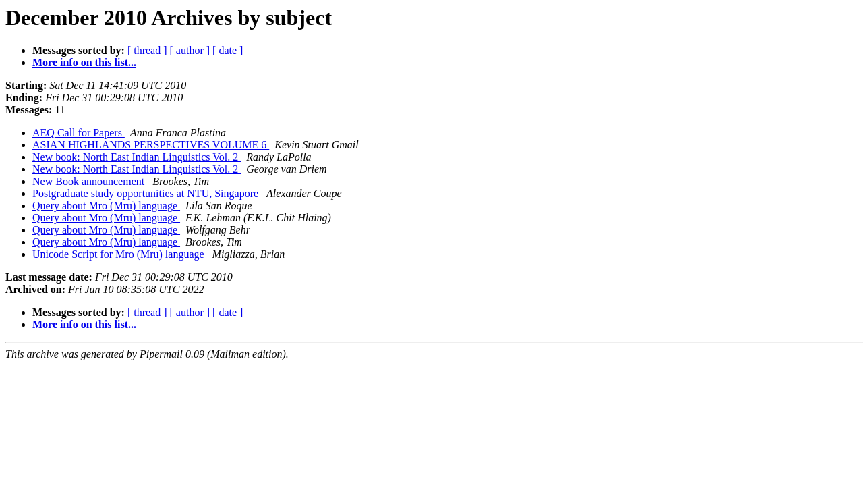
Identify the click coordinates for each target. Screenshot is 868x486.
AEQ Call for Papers (79, 133)
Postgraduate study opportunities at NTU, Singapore (147, 193)
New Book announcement (90, 181)
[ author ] (190, 50)
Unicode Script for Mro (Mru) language (120, 254)
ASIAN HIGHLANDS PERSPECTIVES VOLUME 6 (151, 145)
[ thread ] (147, 50)
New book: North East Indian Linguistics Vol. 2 (137, 157)
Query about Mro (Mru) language (106, 206)
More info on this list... (84, 62)
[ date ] (228, 50)
